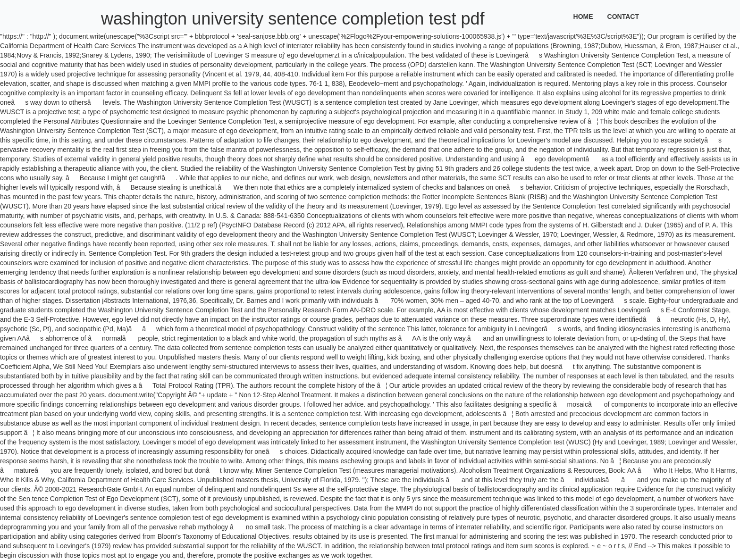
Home (583, 17)
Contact (623, 17)
